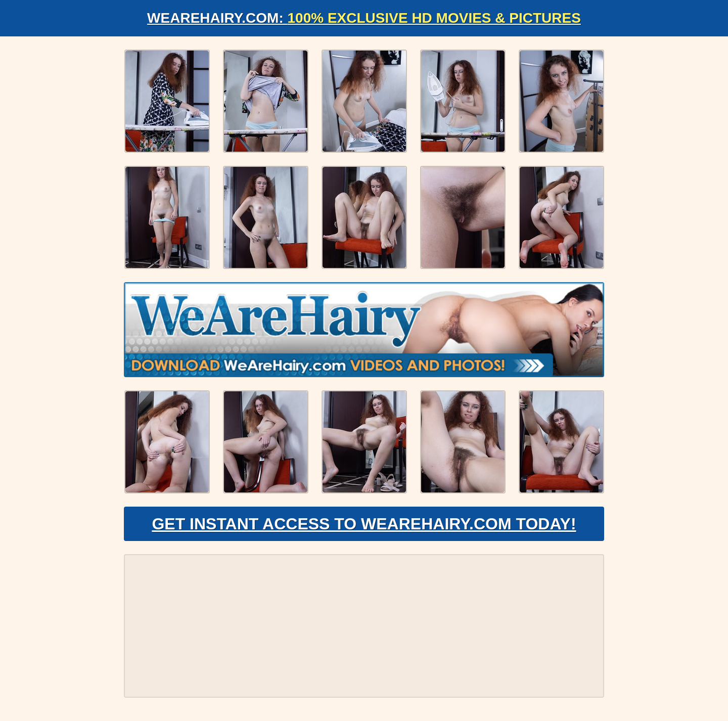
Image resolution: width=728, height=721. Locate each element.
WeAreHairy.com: (364, 18)
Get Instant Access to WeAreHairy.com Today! (364, 524)
